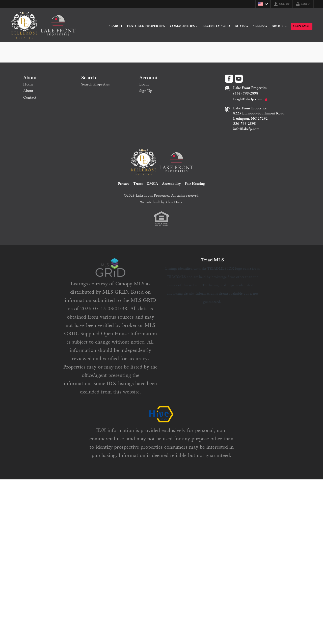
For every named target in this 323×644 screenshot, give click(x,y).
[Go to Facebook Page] (229, 79)
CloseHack (174, 205)
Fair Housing (195, 187)
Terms (138, 187)
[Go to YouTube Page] (239, 79)
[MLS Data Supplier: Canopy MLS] (111, 271)
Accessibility (171, 187)
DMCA (152, 187)
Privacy (124, 187)
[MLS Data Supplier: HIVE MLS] (161, 418)
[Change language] (263, 4)
